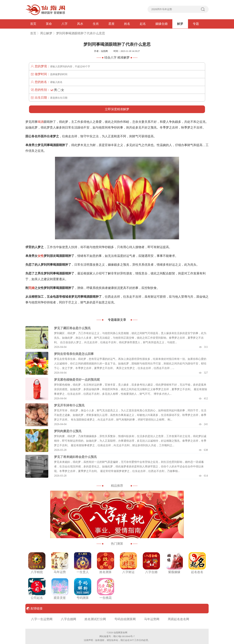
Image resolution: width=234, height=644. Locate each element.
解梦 (180, 24)
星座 (111, 24)
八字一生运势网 (42, 619)
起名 (143, 24)
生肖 (96, 24)
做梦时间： (42, 74)
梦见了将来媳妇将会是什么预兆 (75, 457)
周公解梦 (46, 33)
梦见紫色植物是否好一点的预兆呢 (77, 380)
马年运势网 (152, 619)
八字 (65, 24)
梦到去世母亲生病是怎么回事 (74, 354)
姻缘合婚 (161, 24)
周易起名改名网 (178, 619)
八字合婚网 (69, 619)
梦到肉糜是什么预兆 (68, 431)
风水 (80, 24)
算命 (49, 24)
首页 (33, 24)
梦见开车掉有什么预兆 (69, 405)
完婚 (31, 288)
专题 (196, 24)
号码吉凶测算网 (125, 619)
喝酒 (41, 122)
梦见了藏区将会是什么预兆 (72, 328)
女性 (41, 256)
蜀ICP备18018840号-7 (124, 636)
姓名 (127, 24)
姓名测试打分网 (95, 619)
